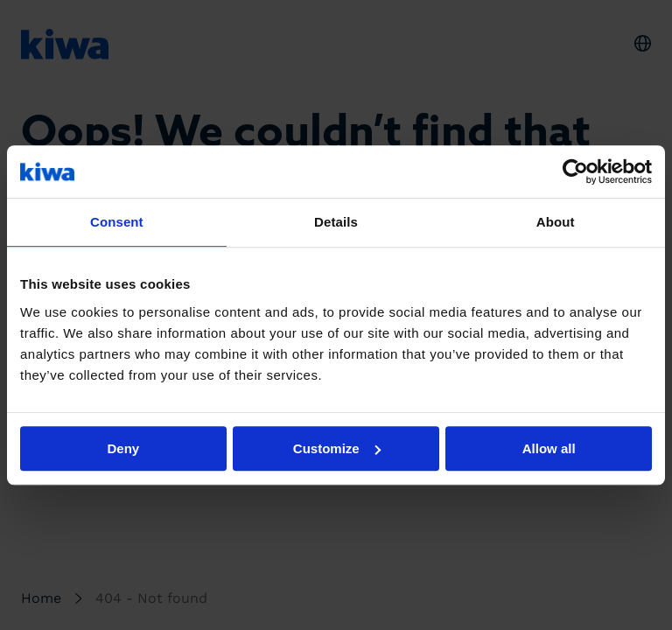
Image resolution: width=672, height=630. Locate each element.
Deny (123, 448)
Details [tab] (336, 222)
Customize (337, 448)
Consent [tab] (117, 222)
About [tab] (556, 222)
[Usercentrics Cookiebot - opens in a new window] (575, 171)
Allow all (549, 448)
